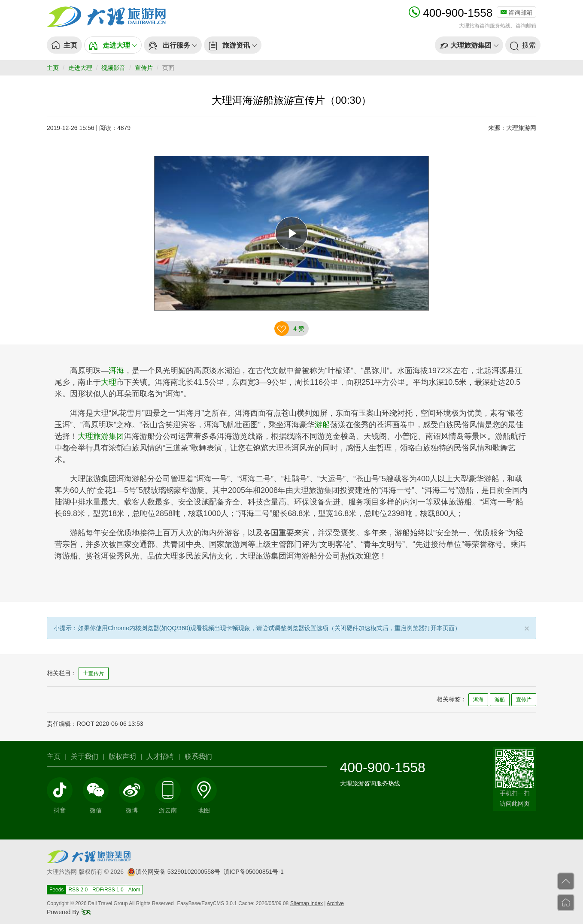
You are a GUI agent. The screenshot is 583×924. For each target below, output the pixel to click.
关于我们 (85, 756)
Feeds (56, 890)
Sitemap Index (307, 903)
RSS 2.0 (78, 890)
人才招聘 (160, 756)
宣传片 (144, 68)
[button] (113, 45)
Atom (134, 890)
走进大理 (80, 68)
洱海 (116, 371)
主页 (53, 68)
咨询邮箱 (516, 12)
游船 (322, 425)
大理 (109, 382)
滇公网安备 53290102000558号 (174, 872)
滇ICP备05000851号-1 (254, 872)
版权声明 (122, 756)
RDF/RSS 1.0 (108, 890)
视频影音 (113, 68)
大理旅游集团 (101, 436)
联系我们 (198, 756)
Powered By (69, 912)
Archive (335, 903)
